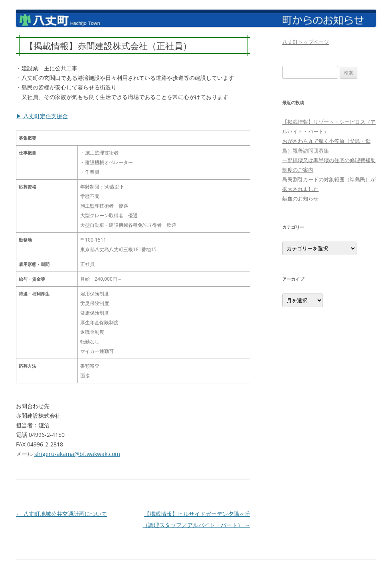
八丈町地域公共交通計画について (61, 514)
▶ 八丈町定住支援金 (42, 116)
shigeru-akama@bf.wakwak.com (77, 454)
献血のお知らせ (300, 198)
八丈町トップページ (306, 42)
